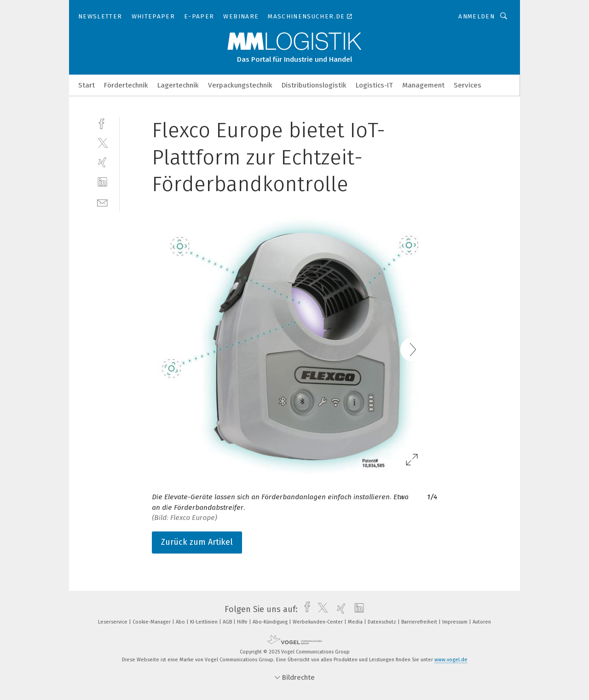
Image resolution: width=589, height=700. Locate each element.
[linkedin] (102, 182)
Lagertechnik (178, 85)
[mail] (102, 202)
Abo (181, 622)
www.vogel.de (451, 660)
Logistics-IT (374, 85)
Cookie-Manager (152, 622)
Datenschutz (383, 622)
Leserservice (113, 622)
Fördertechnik (126, 85)
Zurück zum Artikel (197, 542)
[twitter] (102, 143)
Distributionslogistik (314, 85)
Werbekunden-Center (318, 622)
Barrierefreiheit (420, 622)
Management (423, 85)
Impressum (456, 622)
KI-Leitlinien (205, 622)
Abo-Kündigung (271, 622)
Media (356, 622)
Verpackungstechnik (240, 85)
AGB (228, 622)
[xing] (102, 162)
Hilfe (243, 622)
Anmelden (476, 16)
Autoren (482, 622)
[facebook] (102, 123)
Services (468, 85)
